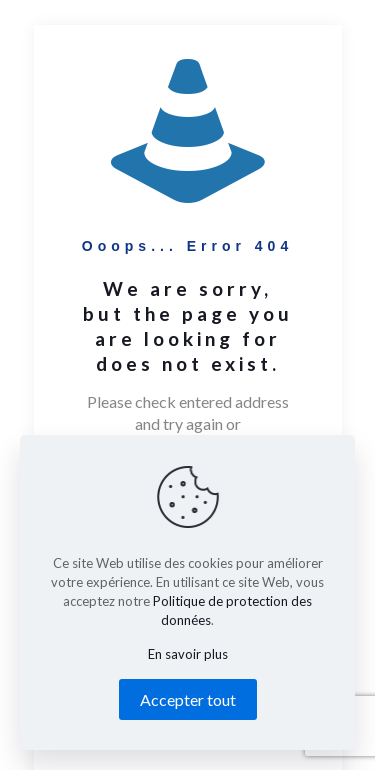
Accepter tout (188, 699)
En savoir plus (188, 654)
